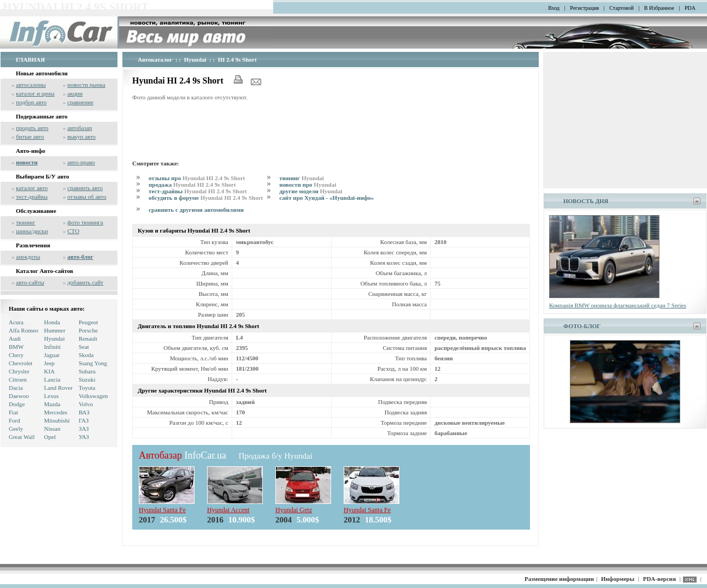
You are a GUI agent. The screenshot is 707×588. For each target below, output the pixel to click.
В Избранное (659, 8)
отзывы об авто (87, 197)
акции (75, 93)
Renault (88, 338)
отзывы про (197, 178)
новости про (308, 185)
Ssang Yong (93, 363)
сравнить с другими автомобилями (196, 210)
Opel (50, 437)
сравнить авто (85, 188)
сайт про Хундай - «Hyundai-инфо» (326, 198)
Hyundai (55, 338)
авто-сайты (30, 282)
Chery (16, 355)
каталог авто (32, 188)
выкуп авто (81, 136)
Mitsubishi (57, 420)
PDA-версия (659, 579)
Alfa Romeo (23, 330)
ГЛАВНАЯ (30, 60)
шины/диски (32, 231)
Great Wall (22, 437)
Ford (14, 420)
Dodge (17, 404)
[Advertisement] (331, 129)
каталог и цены (35, 93)
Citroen (18, 379)
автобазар (79, 128)
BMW (16, 347)
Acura (16, 322)
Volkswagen (93, 396)
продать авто (32, 128)
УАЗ (84, 437)
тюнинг (25, 222)
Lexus (52, 396)
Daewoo (19, 396)
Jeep (50, 363)
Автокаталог (155, 60)
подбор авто (31, 102)
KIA (50, 371)
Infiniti (53, 347)
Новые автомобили (42, 73)
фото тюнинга (85, 222)
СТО (73, 231)
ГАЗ (84, 420)
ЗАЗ (84, 429)
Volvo (86, 404)
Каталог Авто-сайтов (45, 271)
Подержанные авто (42, 116)
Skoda (86, 355)
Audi (15, 338)
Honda (52, 322)
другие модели (311, 191)
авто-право (81, 162)
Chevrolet (20, 363)
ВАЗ (84, 412)
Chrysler (19, 371)
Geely (16, 429)
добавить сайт (85, 282)
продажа (192, 185)
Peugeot (88, 322)
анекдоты (28, 257)
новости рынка (86, 85)
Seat (84, 347)
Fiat (13, 412)
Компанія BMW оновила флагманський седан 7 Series (618, 305)
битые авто (30, 136)
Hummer (55, 330)
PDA (690, 8)
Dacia (16, 388)
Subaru (87, 371)
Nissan (52, 429)
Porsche (88, 330)
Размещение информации (559, 579)
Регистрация (584, 8)
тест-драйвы (32, 197)
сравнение (80, 102)
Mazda (52, 404)
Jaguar (52, 355)
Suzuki (87, 379)
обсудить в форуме (206, 198)
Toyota (87, 388)
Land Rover (58, 388)
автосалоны (31, 85)
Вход (554, 8)
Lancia (52, 379)
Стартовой (621, 8)
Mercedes (56, 412)
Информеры (618, 579)
